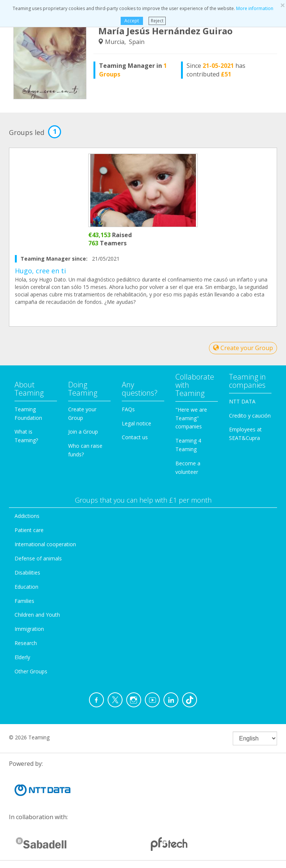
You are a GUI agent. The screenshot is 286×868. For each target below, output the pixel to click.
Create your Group (243, 348)
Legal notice (136, 423)
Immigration (29, 629)
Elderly (22, 657)
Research (26, 643)
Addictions (27, 516)
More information (255, 8)
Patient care (29, 530)
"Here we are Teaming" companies (191, 418)
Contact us (135, 437)
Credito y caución (250, 416)
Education (26, 587)
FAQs (128, 409)
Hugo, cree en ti (40, 271)
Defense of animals (38, 558)
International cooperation (45, 544)
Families (24, 601)
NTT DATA (242, 401)
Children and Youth (37, 615)
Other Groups (31, 671)
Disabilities (27, 573)
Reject (157, 21)
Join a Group (83, 432)
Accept (132, 21)
